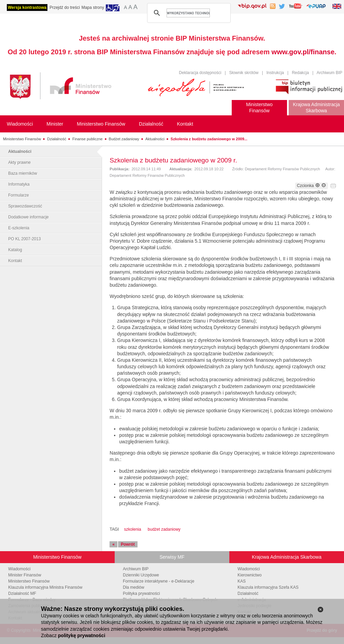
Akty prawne (19, 162)
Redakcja (300, 73)
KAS (242, 581)
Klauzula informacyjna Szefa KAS (268, 587)
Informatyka (19, 184)
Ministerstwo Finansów (22, 139)
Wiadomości (19, 569)
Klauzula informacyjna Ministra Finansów (45, 587)
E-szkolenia (19, 228)
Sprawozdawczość (25, 206)
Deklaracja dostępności (200, 73)
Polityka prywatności (141, 593)
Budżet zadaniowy (124, 139)
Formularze (19, 195)
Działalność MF (22, 593)
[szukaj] (188, 13)
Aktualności (155, 139)
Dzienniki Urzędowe (141, 575)
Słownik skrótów (244, 73)
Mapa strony (93, 8)
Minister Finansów (25, 575)
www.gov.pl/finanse (303, 52)
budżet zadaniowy (164, 529)
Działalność (57, 139)
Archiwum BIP (329, 73)
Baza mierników (23, 173)
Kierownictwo (250, 575)
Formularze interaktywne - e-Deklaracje (159, 581)
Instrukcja (275, 73)
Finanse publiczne (88, 139)
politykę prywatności (82, 635)
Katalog (15, 250)
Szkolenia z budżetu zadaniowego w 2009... (209, 139)
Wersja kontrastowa (27, 8)
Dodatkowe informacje (28, 217)
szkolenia (132, 529)
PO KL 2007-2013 (25, 239)
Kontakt (15, 261)
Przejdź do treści (65, 8)
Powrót (128, 544)
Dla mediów (134, 587)
